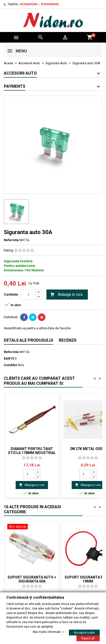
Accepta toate (84, 632)
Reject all (88, 638)
